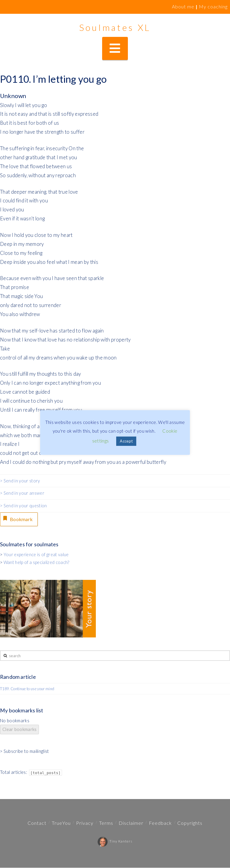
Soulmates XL (115, 27)
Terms (106, 823)
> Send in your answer (22, 493)
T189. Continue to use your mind (27, 689)
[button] (115, 48)
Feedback (160, 823)
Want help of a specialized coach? (37, 563)
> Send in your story (20, 481)
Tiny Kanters (115, 842)
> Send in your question (24, 506)
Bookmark (18, 519)
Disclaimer (131, 823)
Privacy (85, 823)
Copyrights (190, 823)
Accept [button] (126, 441)
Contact (37, 823)
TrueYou (61, 823)
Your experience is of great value (36, 555)
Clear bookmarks (19, 730)
